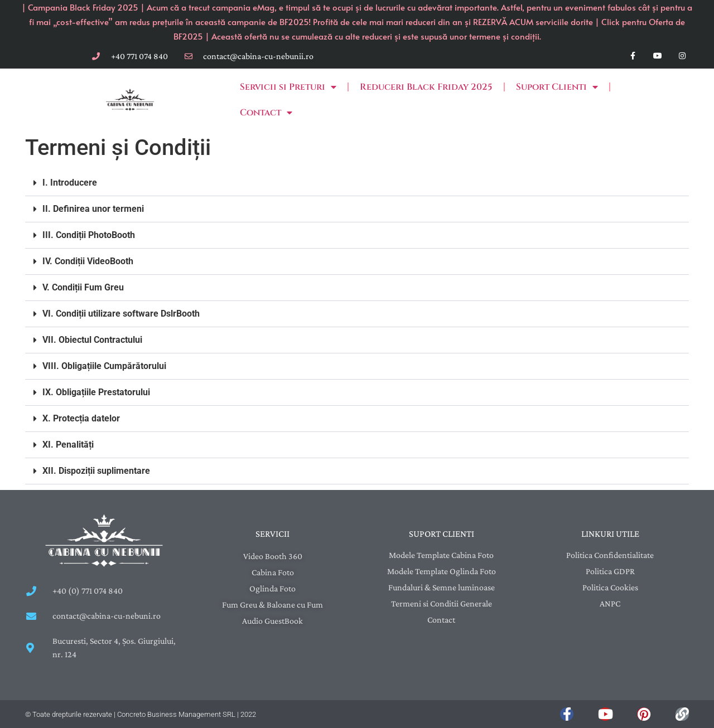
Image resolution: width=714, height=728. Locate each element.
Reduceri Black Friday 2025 (426, 87)
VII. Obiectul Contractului (92, 340)
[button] (357, 183)
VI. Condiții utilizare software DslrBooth (121, 314)
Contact (266, 113)
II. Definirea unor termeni (93, 209)
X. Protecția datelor (81, 418)
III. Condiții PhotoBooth (89, 235)
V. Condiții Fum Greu (83, 287)
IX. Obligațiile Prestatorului (96, 392)
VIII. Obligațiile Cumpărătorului (104, 366)
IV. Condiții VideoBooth (88, 261)
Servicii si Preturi (288, 87)
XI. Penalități (68, 445)
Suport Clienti (557, 87)
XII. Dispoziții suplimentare (96, 471)
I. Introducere (70, 183)
